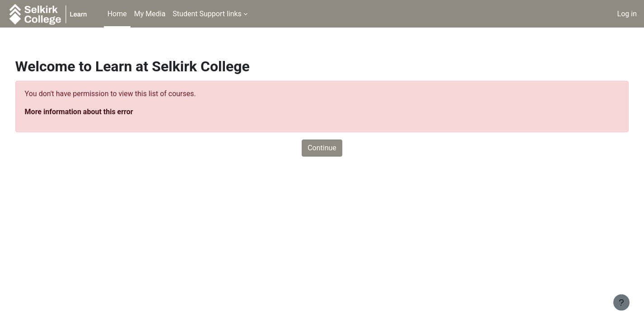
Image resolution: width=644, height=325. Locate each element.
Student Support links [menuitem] (207, 14)
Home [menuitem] (117, 14)
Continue (322, 148)
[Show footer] (621, 302)
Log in (627, 14)
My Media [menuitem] (150, 14)
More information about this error (96, 112)
